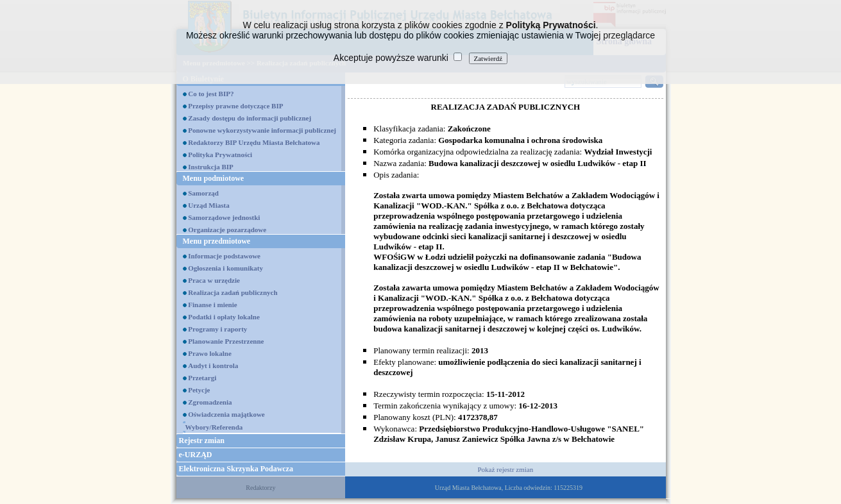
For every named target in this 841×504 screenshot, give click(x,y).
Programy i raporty (217, 329)
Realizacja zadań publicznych (233, 292)
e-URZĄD (196, 455)
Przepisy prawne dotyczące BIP (235, 106)
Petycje (199, 390)
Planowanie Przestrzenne (226, 341)
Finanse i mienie (212, 305)
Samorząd (203, 193)
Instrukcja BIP (211, 167)
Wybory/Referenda (214, 427)
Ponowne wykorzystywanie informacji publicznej (262, 130)
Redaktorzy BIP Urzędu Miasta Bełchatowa (254, 142)
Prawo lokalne (210, 353)
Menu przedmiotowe (217, 241)
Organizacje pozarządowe (227, 230)
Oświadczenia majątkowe (226, 414)
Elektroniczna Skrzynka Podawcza (236, 469)
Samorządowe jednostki (224, 217)
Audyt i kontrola (213, 365)
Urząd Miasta (208, 205)
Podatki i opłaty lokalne (224, 317)
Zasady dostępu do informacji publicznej (250, 118)
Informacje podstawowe (224, 256)
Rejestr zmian (202, 441)
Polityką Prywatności (551, 25)
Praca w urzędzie (214, 280)
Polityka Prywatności (220, 155)
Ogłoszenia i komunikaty (225, 268)
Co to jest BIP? (211, 94)
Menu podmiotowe (214, 178)
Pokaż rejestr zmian (505, 469)
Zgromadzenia (210, 402)
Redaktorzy (260, 488)
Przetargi (202, 378)
